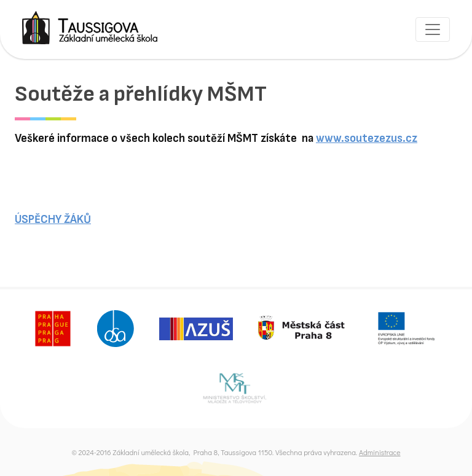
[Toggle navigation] (433, 29)
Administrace (380, 452)
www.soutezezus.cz (367, 139)
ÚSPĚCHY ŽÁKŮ (53, 220)
